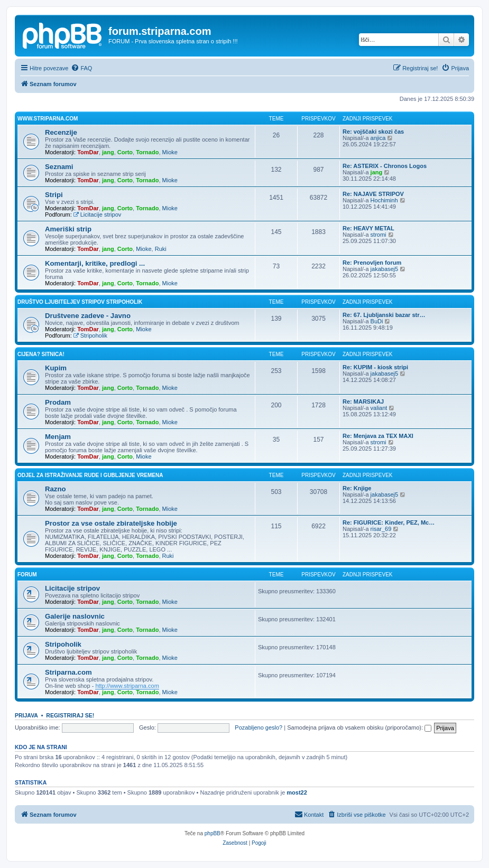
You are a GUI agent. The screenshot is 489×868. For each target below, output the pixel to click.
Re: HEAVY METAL (368, 228)
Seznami (59, 167)
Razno (56, 489)
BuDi (377, 321)
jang (108, 152)
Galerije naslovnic (75, 616)
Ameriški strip (68, 229)
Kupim (56, 368)
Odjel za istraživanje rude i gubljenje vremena (90, 475)
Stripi (54, 195)
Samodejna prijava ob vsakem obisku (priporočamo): (359, 727)
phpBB (213, 833)
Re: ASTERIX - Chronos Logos (385, 166)
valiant (379, 408)
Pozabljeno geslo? (259, 727)
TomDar (88, 152)
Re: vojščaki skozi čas (373, 132)
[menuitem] (81, 68)
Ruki (161, 249)
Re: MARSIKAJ (363, 402)
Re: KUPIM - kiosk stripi (375, 367)
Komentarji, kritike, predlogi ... (95, 263)
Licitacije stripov (97, 214)
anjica (378, 138)
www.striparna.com (48, 119)
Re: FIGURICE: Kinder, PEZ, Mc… (389, 522)
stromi (379, 235)
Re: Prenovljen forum (372, 263)
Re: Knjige (357, 488)
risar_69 (381, 529)
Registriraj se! (70, 715)
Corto (125, 152)
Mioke (170, 152)
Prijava (26, 715)
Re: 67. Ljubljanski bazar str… (384, 315)
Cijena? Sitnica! (41, 354)
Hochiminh (384, 200)
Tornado (147, 152)
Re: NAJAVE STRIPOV (373, 194)
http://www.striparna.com (127, 686)
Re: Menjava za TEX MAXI (378, 436)
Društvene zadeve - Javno (88, 316)
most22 (297, 792)
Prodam (58, 402)
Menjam (58, 437)
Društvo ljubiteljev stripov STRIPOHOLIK (80, 302)
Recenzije (61, 132)
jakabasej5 (385, 269)
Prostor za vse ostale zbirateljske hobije (111, 523)
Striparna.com (68, 672)
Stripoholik (90, 335)
